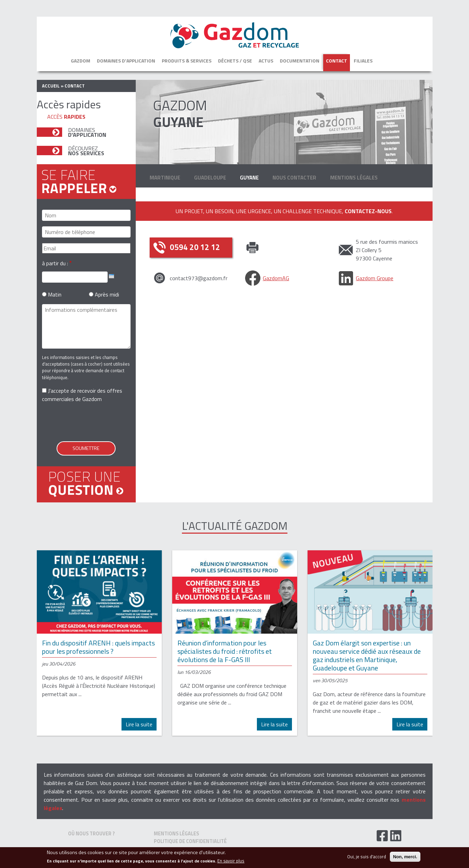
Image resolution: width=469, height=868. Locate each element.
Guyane (249, 178)
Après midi (107, 294)
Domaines (87, 132)
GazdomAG (276, 278)
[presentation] (95, 422)
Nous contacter (294, 178)
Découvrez (86, 151)
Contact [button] (337, 61)
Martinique (165, 178)
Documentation (300, 61)
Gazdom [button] (81, 61)
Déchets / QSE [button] (235, 61)
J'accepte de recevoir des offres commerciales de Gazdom (82, 395)
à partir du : (55, 263)
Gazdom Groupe (375, 278)
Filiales (363, 61)
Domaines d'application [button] (126, 61)
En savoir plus (231, 861)
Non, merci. (405, 857)
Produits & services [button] (187, 61)
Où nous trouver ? (91, 834)
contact (75, 86)
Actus (266, 61)
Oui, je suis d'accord (367, 857)
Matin (55, 294)
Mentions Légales (354, 178)
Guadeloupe (210, 178)
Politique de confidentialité (190, 841)
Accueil (51, 86)
